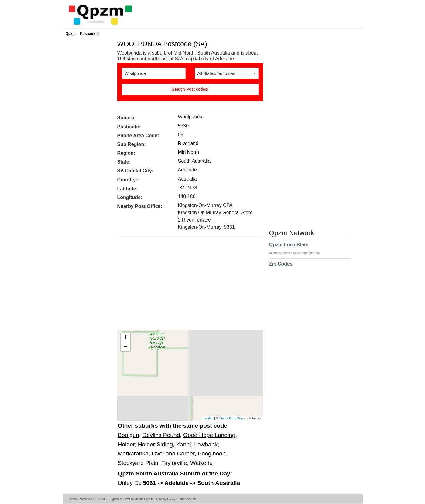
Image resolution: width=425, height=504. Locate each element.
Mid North (189, 152)
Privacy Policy (166, 499)
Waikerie (201, 463)
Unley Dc (130, 483)
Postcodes (89, 34)
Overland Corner (173, 453)
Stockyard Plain (138, 463)
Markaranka (133, 453)
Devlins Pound (161, 435)
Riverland (188, 143)
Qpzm (71, 34)
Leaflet (208, 418)
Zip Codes (281, 268)
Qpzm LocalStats (298, 249)
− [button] (125, 347)
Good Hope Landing (209, 435)
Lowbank (206, 444)
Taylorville (174, 463)
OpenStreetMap (231, 418)
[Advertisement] (187, 286)
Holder (126, 444)
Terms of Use (187, 499)
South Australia (194, 161)
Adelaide (187, 170)
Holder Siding (155, 444)
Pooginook (212, 453)
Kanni (184, 444)
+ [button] (125, 338)
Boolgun (129, 435)
